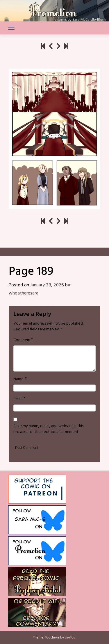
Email (18, 399)
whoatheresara (24, 293)
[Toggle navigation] (11, 28)
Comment (22, 340)
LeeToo (70, 638)
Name (18, 379)
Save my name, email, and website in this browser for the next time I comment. (48, 429)
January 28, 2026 (47, 285)
